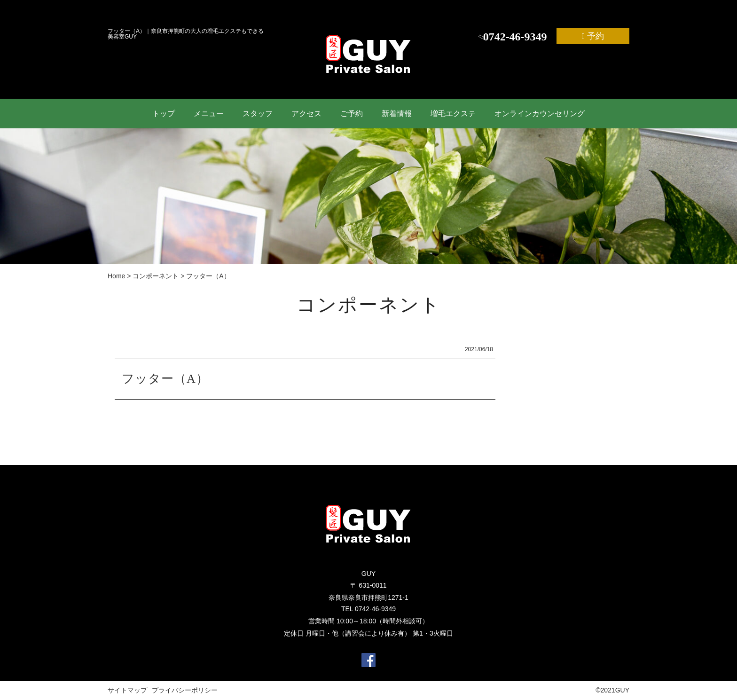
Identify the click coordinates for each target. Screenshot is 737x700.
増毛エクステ (453, 114)
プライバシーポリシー (185, 690)
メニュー (209, 114)
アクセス (306, 114)
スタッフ (258, 114)
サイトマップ (127, 690)
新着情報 (397, 114)
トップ (164, 114)
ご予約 (352, 114)
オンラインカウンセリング (540, 114)
